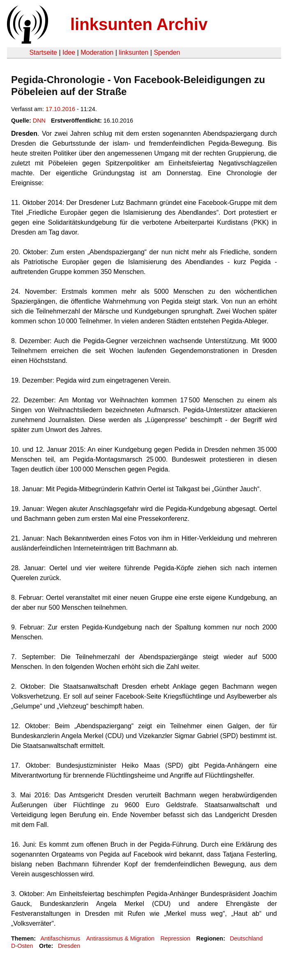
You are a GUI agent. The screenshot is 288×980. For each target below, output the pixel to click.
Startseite (43, 52)
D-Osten (22, 946)
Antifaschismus (60, 938)
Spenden (167, 52)
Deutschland (246, 938)
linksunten (134, 52)
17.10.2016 (60, 109)
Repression (175, 938)
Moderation (97, 52)
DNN (39, 121)
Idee (69, 52)
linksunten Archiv (139, 24)
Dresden (69, 946)
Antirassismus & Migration (120, 938)
